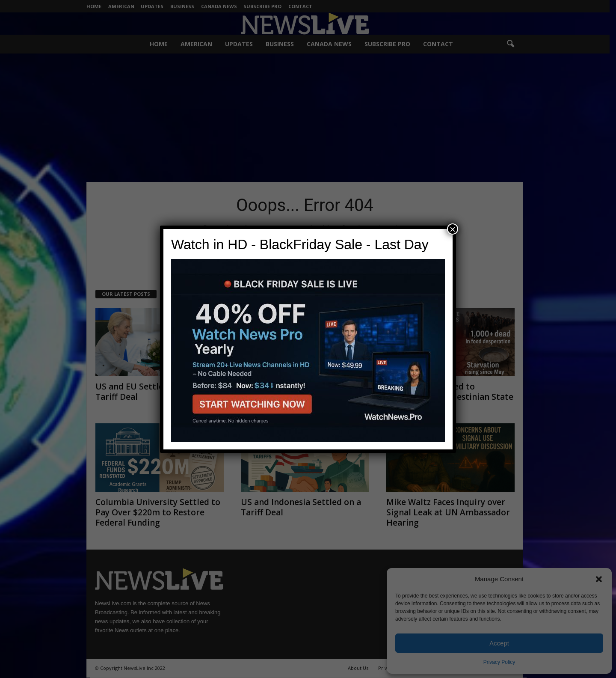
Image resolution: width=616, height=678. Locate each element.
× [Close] (453, 229)
